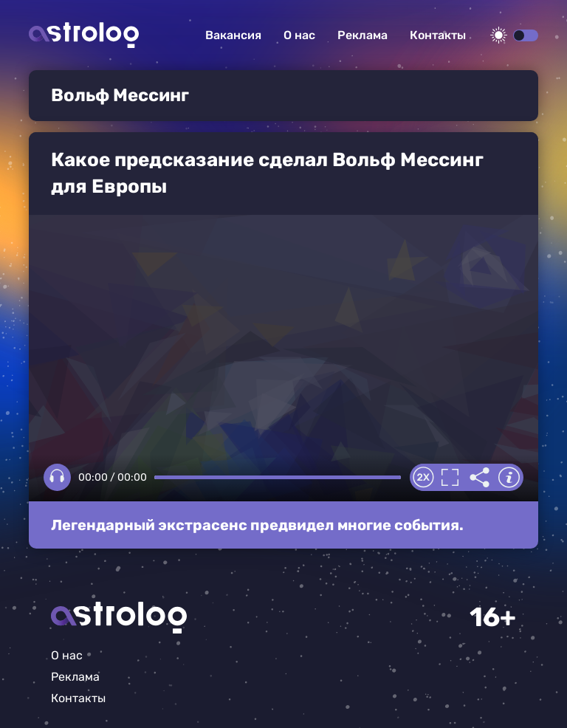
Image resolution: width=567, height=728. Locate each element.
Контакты (438, 35)
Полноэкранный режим (450, 478)
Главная (119, 618)
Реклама (362, 35)
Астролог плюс (84, 35)
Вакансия (233, 35)
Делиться (479, 478)
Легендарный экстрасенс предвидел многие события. (257, 525)
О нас (299, 35)
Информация (509, 478)
